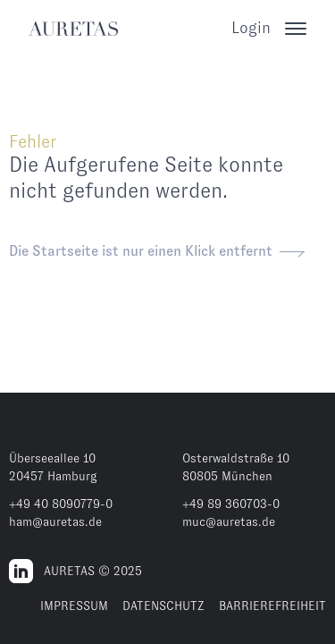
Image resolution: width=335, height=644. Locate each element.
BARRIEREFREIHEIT (272, 606)
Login (251, 28)
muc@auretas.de (229, 521)
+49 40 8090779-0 (61, 504)
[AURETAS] (73, 29)
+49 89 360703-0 (231, 504)
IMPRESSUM (74, 606)
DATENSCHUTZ (163, 606)
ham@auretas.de (55, 521)
